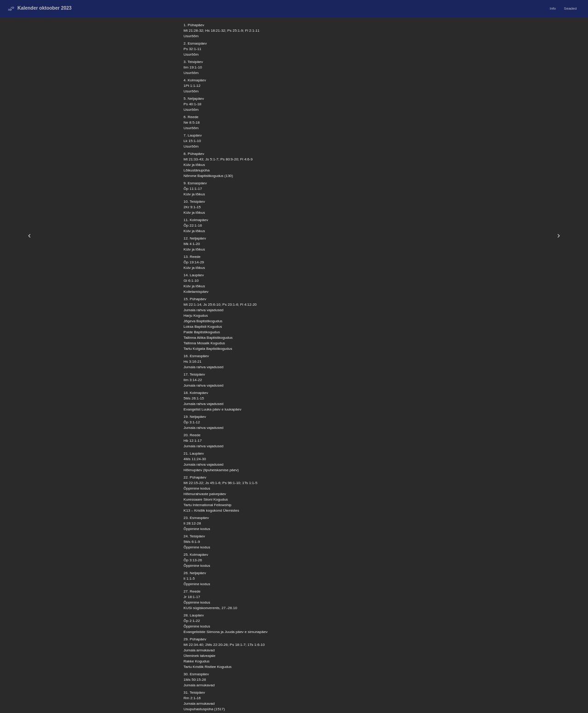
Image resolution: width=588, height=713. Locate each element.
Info (553, 9)
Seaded (571, 9)
